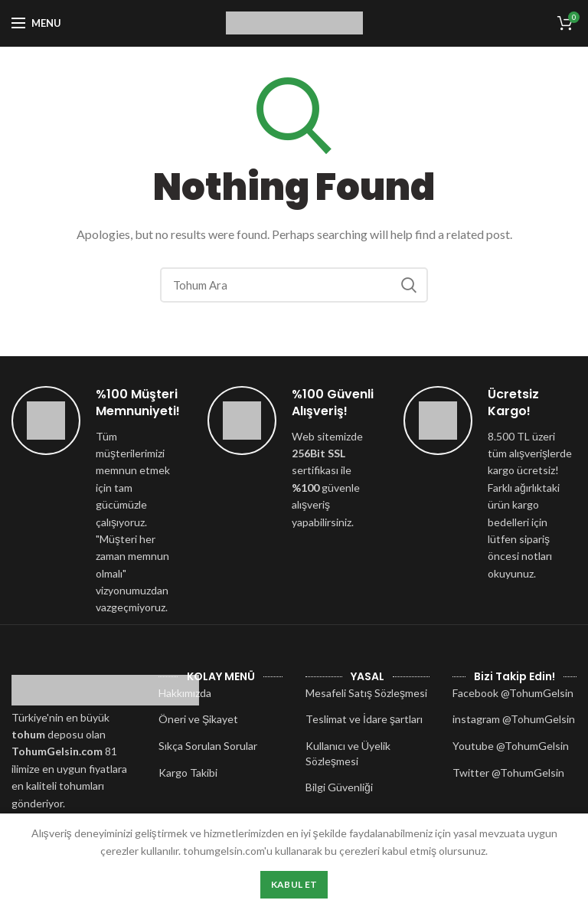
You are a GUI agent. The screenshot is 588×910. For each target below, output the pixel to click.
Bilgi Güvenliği (339, 787)
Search (409, 285)
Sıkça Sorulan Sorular (208, 746)
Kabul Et (294, 884)
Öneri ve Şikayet (198, 719)
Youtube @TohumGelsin (511, 746)
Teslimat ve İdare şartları (364, 719)
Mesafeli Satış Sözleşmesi (366, 693)
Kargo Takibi (188, 773)
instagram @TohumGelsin (514, 719)
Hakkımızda (185, 693)
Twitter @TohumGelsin (508, 773)
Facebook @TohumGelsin (513, 693)
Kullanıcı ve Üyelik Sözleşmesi (348, 753)
